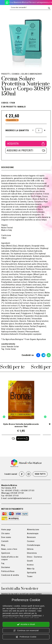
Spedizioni (6, 553)
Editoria (30, 549)
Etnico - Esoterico (35, 557)
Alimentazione (33, 530)
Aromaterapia (33, 533)
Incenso (30, 565)
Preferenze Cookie (26, 637)
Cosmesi (16, 74)
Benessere (31, 537)
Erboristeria (32, 553)
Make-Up (31, 569)
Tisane (30, 576)
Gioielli (30, 561)
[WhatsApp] (7, 2)
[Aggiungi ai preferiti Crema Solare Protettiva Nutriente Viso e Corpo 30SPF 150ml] (26, 151)
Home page (6, 530)
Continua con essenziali (26, 631)
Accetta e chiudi (26, 624)
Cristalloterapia (34, 545)
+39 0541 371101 (17, 493)
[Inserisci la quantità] (39, 131)
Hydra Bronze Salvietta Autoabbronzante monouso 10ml (21, 425)
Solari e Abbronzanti (32, 74)
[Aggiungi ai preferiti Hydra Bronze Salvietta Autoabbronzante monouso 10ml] (14, 439)
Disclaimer (6, 567)
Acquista (26, 144)
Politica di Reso (8, 571)
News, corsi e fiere (9, 549)
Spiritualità (32, 573)
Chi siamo (5, 533)
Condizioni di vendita (10, 575)
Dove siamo (6, 537)
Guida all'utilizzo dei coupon (10, 558)
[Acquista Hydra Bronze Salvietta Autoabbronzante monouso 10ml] (23, 439)
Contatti (5, 541)
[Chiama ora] (2, 2)
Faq (3, 563)
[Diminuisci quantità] (33, 130)
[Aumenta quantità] (45, 130)
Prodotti (6, 74)
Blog (3, 545)
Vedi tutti (40, 474)
